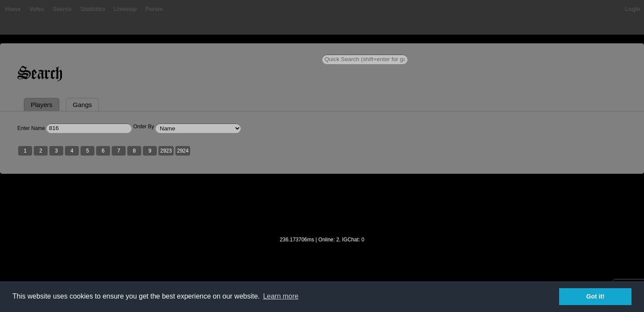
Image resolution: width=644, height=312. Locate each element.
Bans (141, 50)
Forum (282, 50)
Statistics (220, 50)
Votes (164, 50)
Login (526, 50)
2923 (272, 192)
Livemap (253, 50)
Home (118, 50)
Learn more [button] (281, 296)
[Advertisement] (322, 252)
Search (189, 50)
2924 (288, 192)
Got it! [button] (595, 296)
